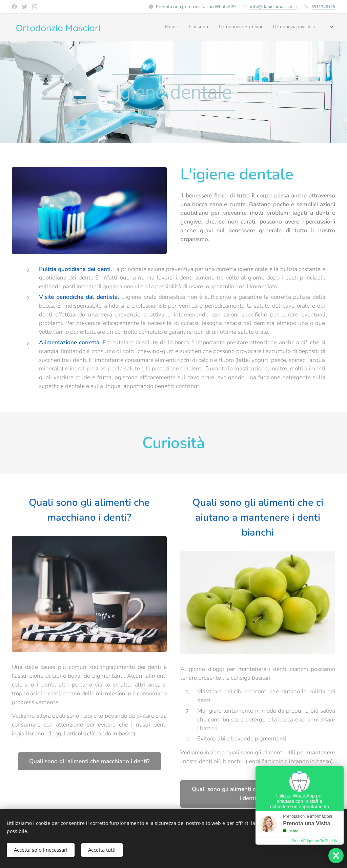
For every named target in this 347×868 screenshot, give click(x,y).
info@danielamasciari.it (274, 6)
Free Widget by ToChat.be (315, 841)
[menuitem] (279, 27)
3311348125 (323, 6)
